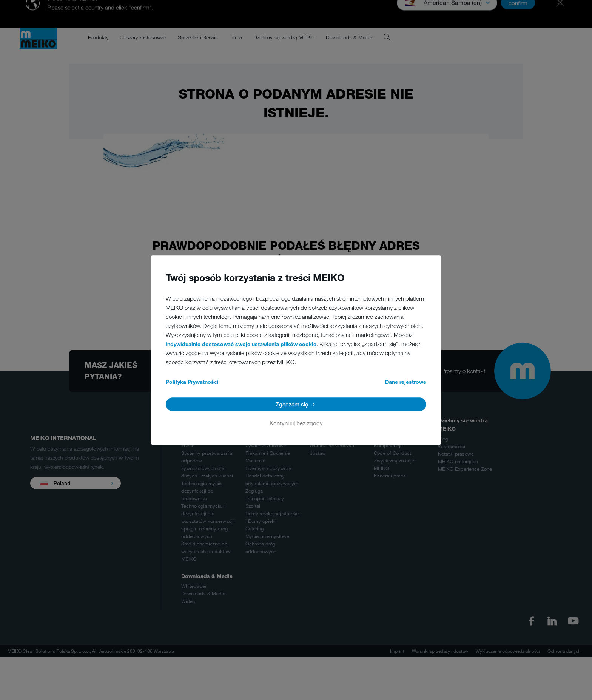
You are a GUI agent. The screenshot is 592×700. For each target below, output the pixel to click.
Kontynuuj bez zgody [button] (296, 423)
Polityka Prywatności (192, 382)
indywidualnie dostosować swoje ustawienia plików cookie (241, 344)
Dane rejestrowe (406, 382)
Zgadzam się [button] (292, 404)
